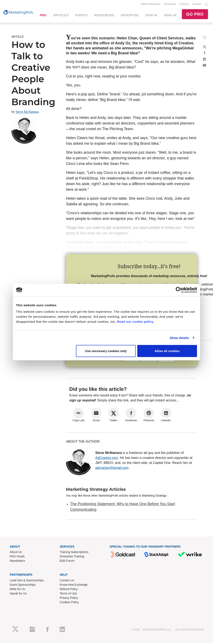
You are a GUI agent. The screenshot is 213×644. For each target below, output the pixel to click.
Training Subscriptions (74, 553)
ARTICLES (61, 16)
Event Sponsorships (23, 585)
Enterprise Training (72, 557)
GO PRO (195, 15)
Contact (197, 4)
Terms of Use (68, 594)
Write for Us (17, 590)
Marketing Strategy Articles (96, 490)
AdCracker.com (107, 459)
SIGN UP (170, 16)
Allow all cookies (167, 351)
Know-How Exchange (74, 585)
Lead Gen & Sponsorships (27, 581)
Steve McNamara (27, 113)
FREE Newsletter (151, 4)
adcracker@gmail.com (112, 469)
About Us (16, 553)
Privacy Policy (69, 599)
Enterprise (170, 4)
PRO (43, 16)
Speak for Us (18, 594)
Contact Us (67, 581)
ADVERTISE (130, 16)
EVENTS (82, 16)
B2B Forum (67, 562)
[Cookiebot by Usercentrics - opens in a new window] (179, 290)
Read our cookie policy (135, 322)
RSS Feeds (17, 557)
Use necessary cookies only (106, 351)
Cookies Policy (69, 603)
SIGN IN (151, 16)
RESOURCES (104, 16)
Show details (179, 338)
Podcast (184, 4)
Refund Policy (69, 590)
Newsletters (17, 562)
